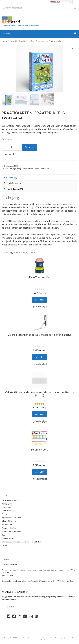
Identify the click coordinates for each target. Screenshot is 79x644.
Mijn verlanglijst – (11, 500)
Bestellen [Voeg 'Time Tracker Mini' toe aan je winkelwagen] (39, 300)
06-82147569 (7, 575)
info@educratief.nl (9, 564)
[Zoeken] (75, 8)
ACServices (43, 640)
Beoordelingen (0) (13, 189)
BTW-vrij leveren (9, 521)
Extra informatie (13, 183)
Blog (3, 535)
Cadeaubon (6, 545)
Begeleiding (29, 41)
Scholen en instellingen (11, 531)
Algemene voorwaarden (11, 518)
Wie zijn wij (6, 507)
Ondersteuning (8, 538)
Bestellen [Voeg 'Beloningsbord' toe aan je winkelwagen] (39, 472)
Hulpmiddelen (15, 41)
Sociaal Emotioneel (41, 169)
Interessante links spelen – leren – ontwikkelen (21, 542)
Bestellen (29, 147)
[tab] (39, 177)
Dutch (55, 2)
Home (4, 41)
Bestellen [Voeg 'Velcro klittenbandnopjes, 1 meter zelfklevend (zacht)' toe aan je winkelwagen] (39, 357)
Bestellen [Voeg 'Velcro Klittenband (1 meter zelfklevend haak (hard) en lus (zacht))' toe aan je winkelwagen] (39, 414)
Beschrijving (10, 177)
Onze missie (7, 511)
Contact (5, 514)
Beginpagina (7, 504)
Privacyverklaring (9, 528)
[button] (9, 154)
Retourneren (7, 524)
